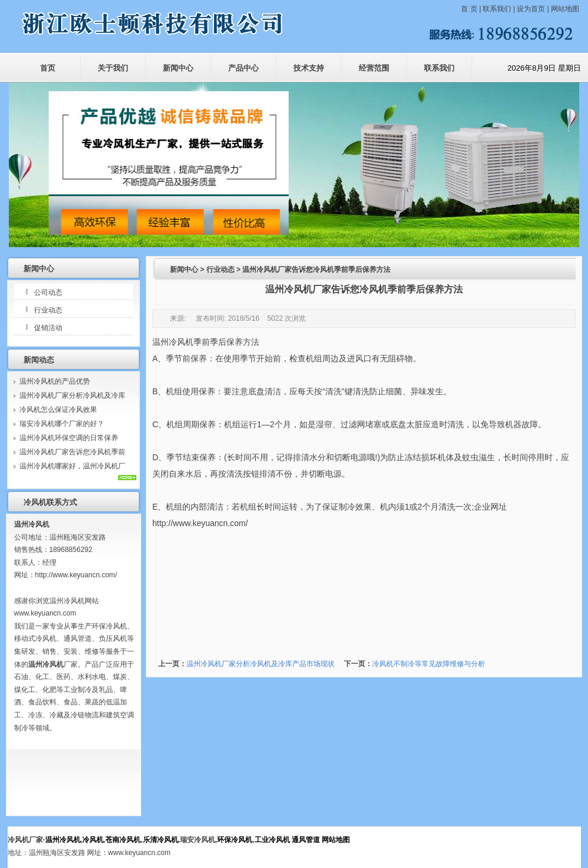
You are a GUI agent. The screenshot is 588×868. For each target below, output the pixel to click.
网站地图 (565, 9)
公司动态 (48, 292)
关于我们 (113, 68)
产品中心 (243, 68)
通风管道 (306, 840)
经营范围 (374, 68)
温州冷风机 (173, 342)
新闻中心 (178, 68)
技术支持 (309, 68)
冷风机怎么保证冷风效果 (58, 410)
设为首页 (531, 9)
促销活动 (48, 328)
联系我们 (497, 9)
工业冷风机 (272, 840)
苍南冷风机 (123, 840)
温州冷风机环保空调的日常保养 (69, 438)
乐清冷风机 (161, 840)
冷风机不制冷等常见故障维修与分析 (429, 664)
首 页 (470, 9)
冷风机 (93, 840)
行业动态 (48, 310)
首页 (48, 68)
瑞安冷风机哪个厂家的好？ (62, 424)
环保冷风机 (235, 840)
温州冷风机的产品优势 (55, 381)
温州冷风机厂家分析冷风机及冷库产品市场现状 (260, 664)
